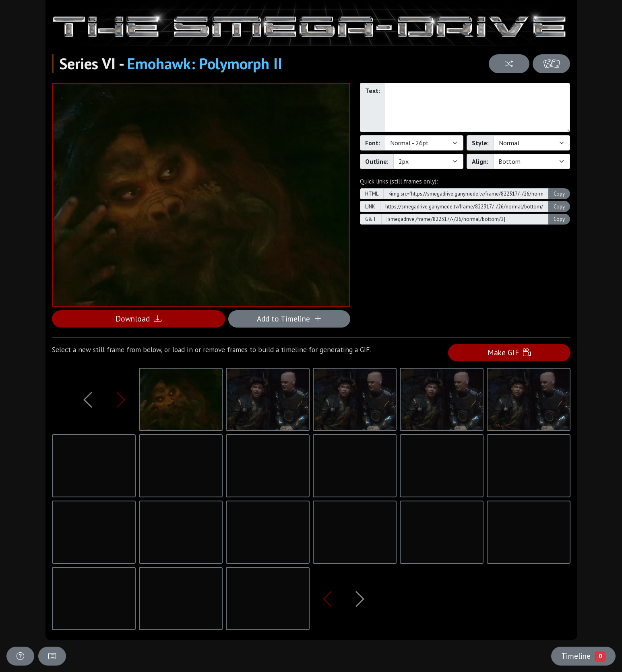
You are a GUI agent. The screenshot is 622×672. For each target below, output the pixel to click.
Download (138, 318)
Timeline (583, 656)
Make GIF (509, 352)
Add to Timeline (289, 318)
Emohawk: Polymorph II (205, 64)
